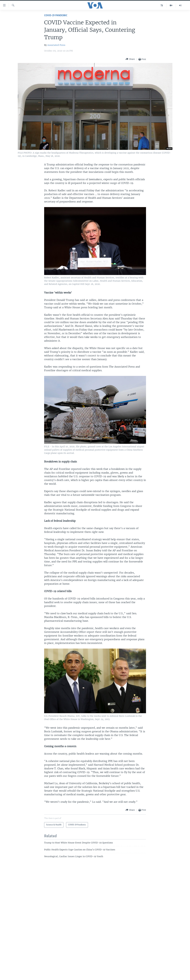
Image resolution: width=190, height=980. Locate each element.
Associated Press (56, 45)
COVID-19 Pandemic (56, 16)
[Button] (130, 59)
